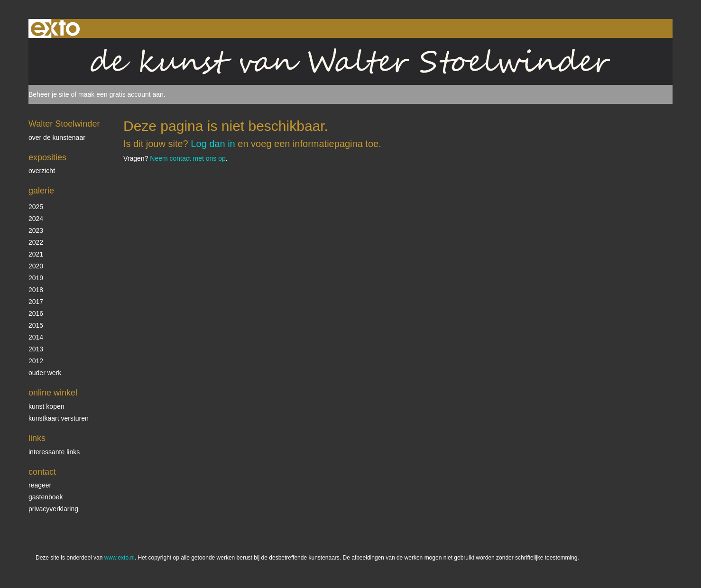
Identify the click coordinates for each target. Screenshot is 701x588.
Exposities (47, 157)
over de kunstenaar (57, 138)
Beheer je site (49, 94)
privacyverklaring (53, 509)
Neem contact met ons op (188, 158)
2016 (36, 313)
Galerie (41, 191)
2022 (36, 242)
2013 (36, 349)
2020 (36, 266)
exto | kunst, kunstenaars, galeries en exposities (55, 28)
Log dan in (213, 144)
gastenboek (46, 497)
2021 (36, 254)
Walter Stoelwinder (64, 124)
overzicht (42, 171)
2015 (36, 325)
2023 (36, 230)
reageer (40, 485)
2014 (36, 337)
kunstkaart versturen (59, 418)
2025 (36, 207)
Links (37, 438)
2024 (36, 219)
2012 (36, 361)
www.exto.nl (120, 558)
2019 (36, 278)
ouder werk (45, 373)
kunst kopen (46, 406)
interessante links (54, 452)
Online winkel (53, 393)
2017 (36, 302)
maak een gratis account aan (121, 94)
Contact (42, 472)
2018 (36, 290)
